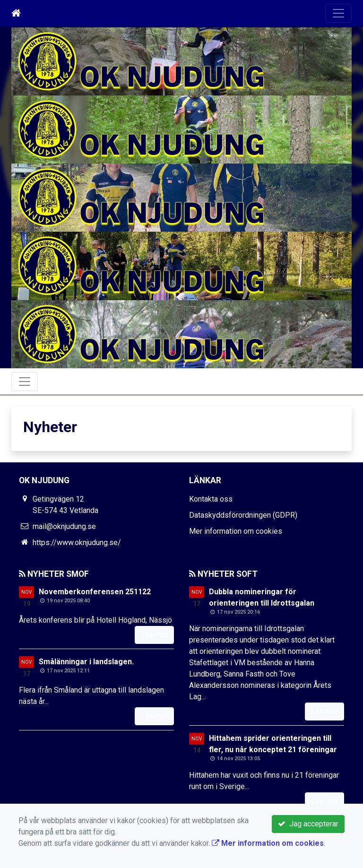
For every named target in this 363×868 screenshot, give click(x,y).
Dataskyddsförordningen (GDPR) (243, 515)
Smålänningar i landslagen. (86, 662)
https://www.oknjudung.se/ (77, 542)
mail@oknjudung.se (64, 526)
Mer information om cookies (236, 531)
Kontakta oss (211, 499)
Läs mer (154, 635)
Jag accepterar (308, 824)
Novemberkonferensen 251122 (95, 592)
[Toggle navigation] (338, 13)
